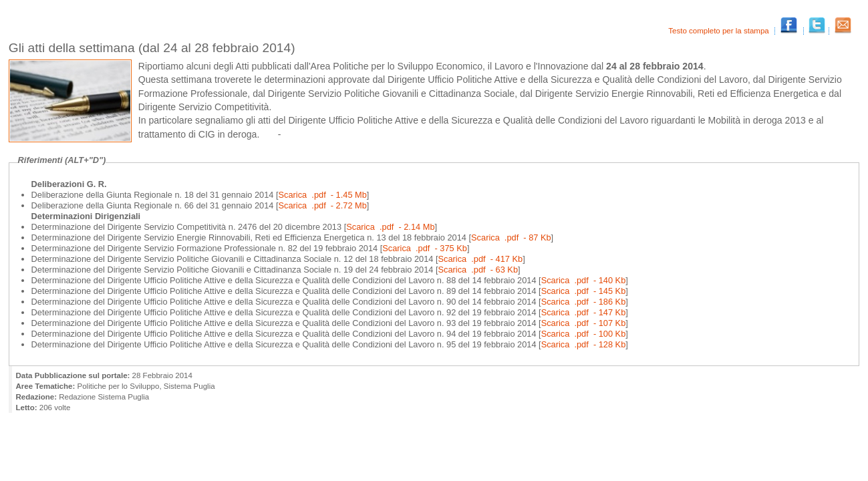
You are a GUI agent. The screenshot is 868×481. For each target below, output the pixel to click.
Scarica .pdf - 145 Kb (584, 291)
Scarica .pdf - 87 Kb (511, 237)
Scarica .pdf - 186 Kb (584, 302)
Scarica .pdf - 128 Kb (584, 344)
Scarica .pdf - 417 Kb (481, 259)
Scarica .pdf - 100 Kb (584, 334)
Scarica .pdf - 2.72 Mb (323, 205)
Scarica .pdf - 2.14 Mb (390, 227)
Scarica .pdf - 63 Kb (478, 270)
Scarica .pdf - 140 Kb (584, 280)
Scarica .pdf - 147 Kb (584, 312)
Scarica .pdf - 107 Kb (584, 323)
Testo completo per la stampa (720, 31)
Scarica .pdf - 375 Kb (425, 248)
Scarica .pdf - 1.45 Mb (323, 195)
